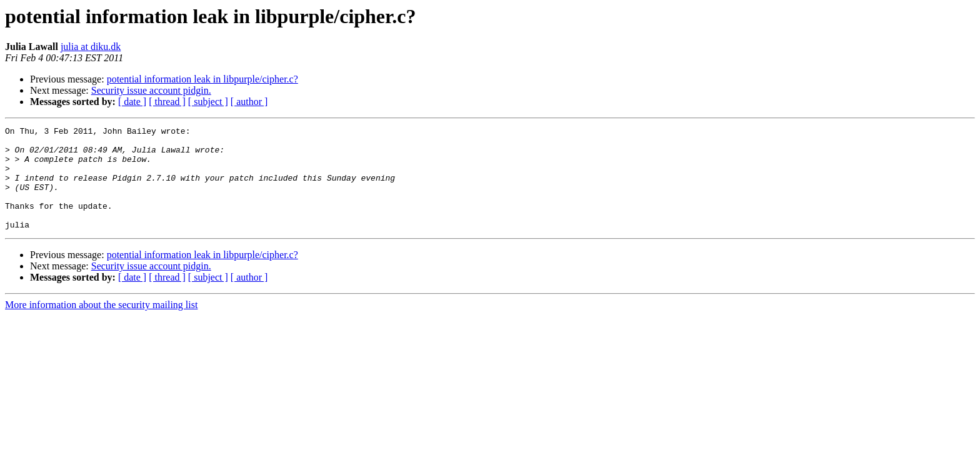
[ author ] (249, 102)
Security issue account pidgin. (151, 90)
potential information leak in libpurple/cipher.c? (202, 79)
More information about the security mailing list (101, 325)
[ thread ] (167, 102)
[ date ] (132, 102)
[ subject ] (208, 102)
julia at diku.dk (91, 47)
